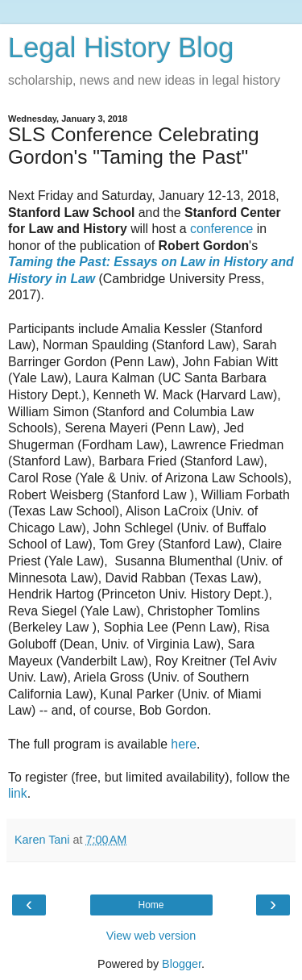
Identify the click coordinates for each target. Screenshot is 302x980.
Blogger (182, 964)
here (184, 744)
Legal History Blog (121, 48)
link (18, 793)
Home (151, 905)
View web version (151, 936)
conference (221, 229)
